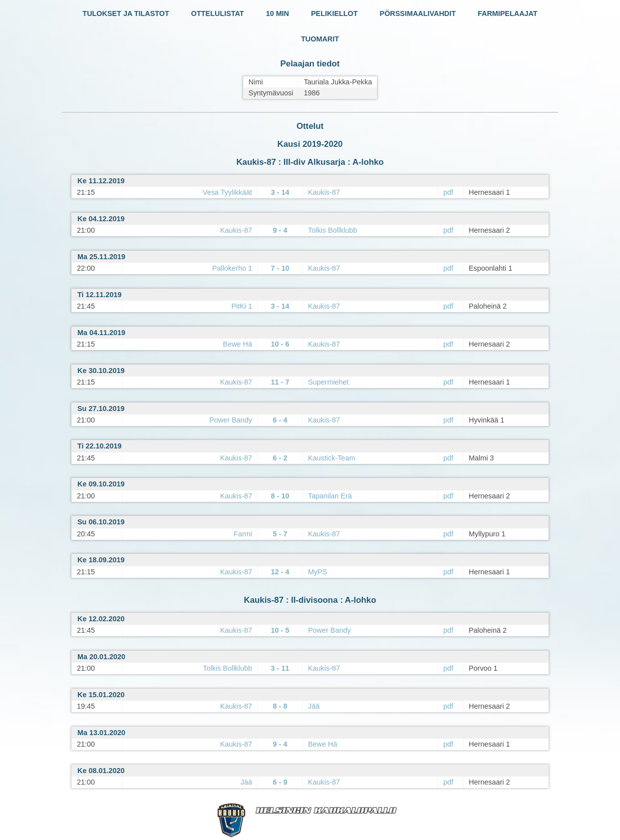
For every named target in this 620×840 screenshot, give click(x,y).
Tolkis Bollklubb (332, 230)
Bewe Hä (238, 344)
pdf (448, 192)
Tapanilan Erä (330, 496)
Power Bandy (231, 420)
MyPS (317, 572)
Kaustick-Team (331, 458)
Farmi (243, 534)
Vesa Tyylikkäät (227, 192)
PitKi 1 (242, 306)
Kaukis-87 (324, 192)
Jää (314, 706)
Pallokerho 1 (232, 268)
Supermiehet (328, 382)
